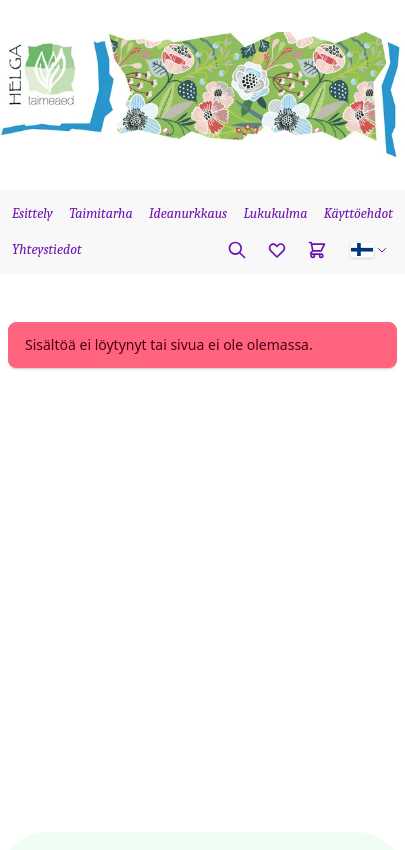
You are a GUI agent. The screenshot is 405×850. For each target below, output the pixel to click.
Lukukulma (275, 213)
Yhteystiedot (47, 249)
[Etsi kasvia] (237, 250)
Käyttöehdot (358, 213)
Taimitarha (101, 213)
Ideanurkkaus (188, 213)
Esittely (32, 213)
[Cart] (317, 250)
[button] (369, 250)
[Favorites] (277, 250)
